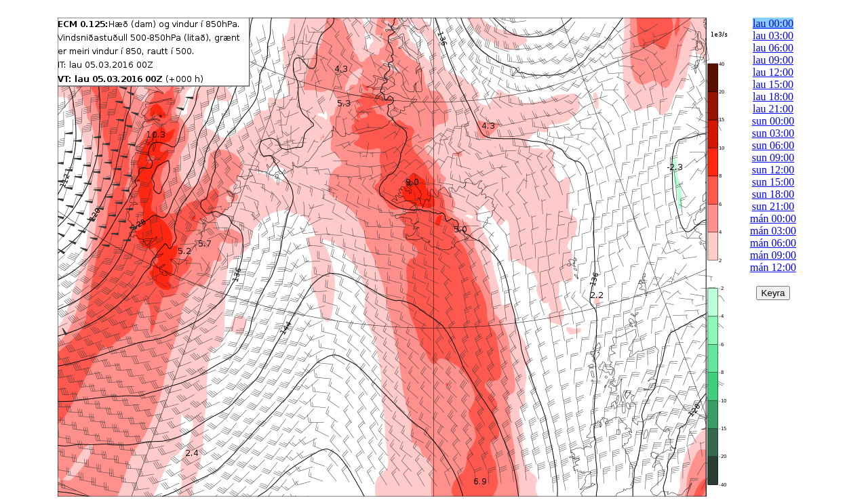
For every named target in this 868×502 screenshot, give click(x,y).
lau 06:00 (773, 48)
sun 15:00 (773, 182)
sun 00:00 (773, 121)
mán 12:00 (773, 267)
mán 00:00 (773, 218)
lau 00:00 (773, 23)
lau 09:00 (773, 60)
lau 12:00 (773, 72)
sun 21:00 (773, 206)
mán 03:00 (773, 231)
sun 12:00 (773, 170)
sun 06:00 (773, 145)
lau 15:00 (773, 84)
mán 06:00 (773, 243)
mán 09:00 (773, 255)
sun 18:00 (773, 194)
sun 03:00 (773, 133)
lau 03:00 (773, 36)
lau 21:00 (773, 109)
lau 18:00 (773, 97)
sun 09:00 (773, 158)
